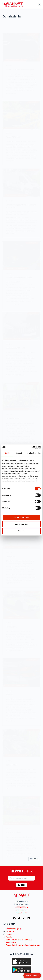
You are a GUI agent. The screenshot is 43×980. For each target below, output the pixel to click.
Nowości (9, 934)
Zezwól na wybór (21, 524)
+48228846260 (21, 910)
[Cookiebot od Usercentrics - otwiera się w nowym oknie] (32, 447)
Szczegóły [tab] (19, 453)
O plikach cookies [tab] (34, 453)
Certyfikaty (10, 931)
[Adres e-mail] (21, 878)
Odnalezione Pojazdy (14, 929)
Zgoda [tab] (7, 453)
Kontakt (9, 937)
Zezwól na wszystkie (21, 517)
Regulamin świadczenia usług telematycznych (23, 945)
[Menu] (39, 4)
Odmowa (21, 531)
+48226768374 (21, 913)
